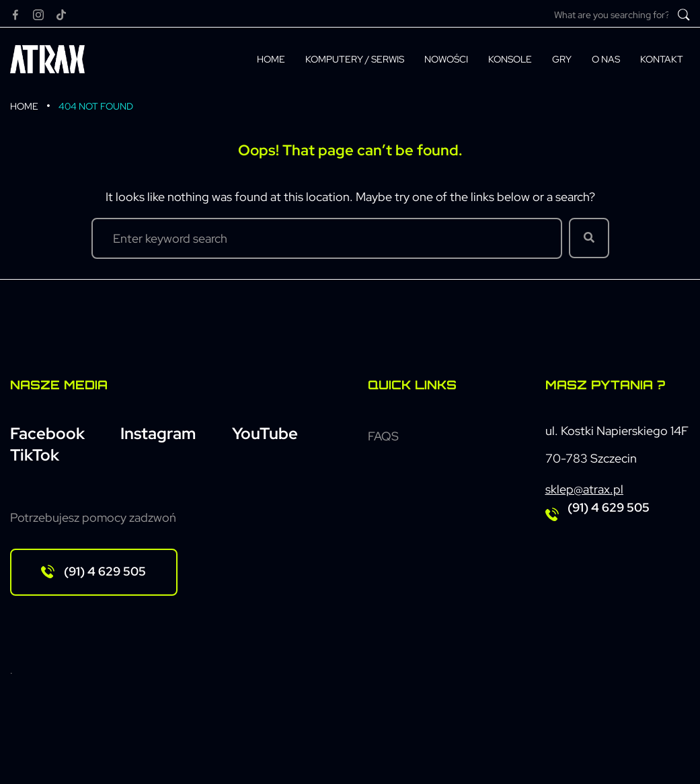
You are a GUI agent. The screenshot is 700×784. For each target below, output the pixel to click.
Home (24, 106)
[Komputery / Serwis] (355, 60)
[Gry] (562, 60)
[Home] (271, 60)
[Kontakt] (662, 60)
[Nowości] (446, 60)
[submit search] (684, 15)
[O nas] (606, 60)
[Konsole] (510, 60)
